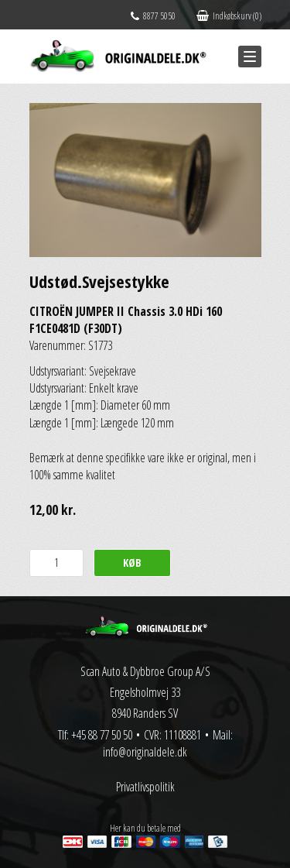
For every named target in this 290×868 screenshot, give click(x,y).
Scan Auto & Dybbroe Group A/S (145, 671)
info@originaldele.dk (145, 752)
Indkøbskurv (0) (229, 16)
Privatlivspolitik (145, 787)
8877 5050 (153, 16)
